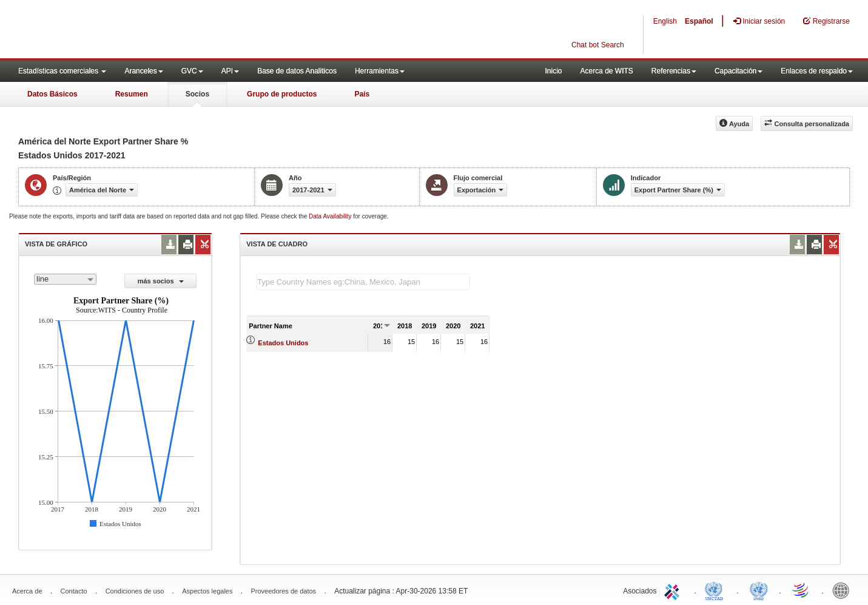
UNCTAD (716, 590)
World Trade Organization (801, 590)
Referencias (674, 71)
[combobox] (65, 279)
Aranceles (143, 71)
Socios (197, 94)
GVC (192, 71)
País (362, 94)
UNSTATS (759, 590)
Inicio (553, 71)
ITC (674, 590)
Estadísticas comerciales (62, 71)
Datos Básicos (52, 94)
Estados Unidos (283, 343)
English (665, 21)
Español (699, 21)
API (230, 71)
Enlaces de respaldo (817, 71)
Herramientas (380, 71)
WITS (121, 30)
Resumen (132, 94)
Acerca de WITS (606, 71)
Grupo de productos (282, 94)
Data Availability (331, 216)
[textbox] (363, 282)
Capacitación (738, 71)
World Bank (844, 590)
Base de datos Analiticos (297, 71)
